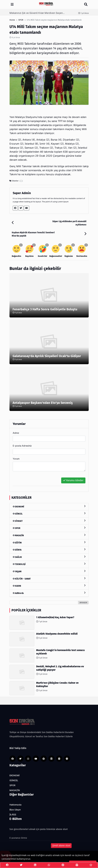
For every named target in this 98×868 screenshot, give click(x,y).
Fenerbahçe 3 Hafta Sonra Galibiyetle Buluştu (45, 309)
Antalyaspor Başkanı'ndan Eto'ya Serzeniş (43, 403)
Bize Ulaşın (15, 810)
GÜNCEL (49, 514)
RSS (13, 815)
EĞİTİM (49, 543)
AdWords (49, 593)
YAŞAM (49, 571)
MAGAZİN (49, 535)
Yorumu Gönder (73, 480)
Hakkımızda (15, 805)
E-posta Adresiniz (22, 446)
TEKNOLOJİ (49, 564)
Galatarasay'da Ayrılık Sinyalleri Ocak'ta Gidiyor (47, 356)
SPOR (49, 528)
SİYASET (49, 521)
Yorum (16, 459)
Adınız (16, 433)
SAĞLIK (49, 557)
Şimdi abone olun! (61, 846)
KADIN (49, 586)
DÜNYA (49, 550)
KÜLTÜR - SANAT (49, 579)
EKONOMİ (49, 507)
